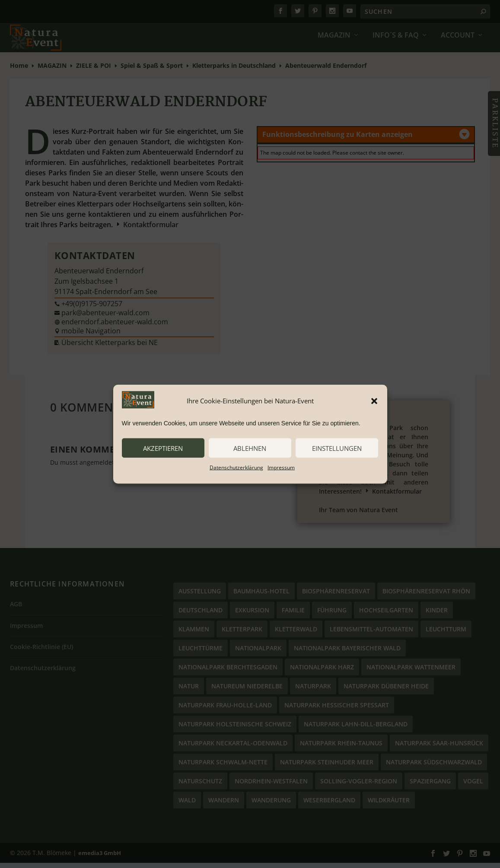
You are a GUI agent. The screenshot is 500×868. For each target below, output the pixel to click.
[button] (374, 401)
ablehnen (250, 448)
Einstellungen (337, 448)
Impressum (281, 467)
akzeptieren (163, 448)
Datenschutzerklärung (236, 467)
